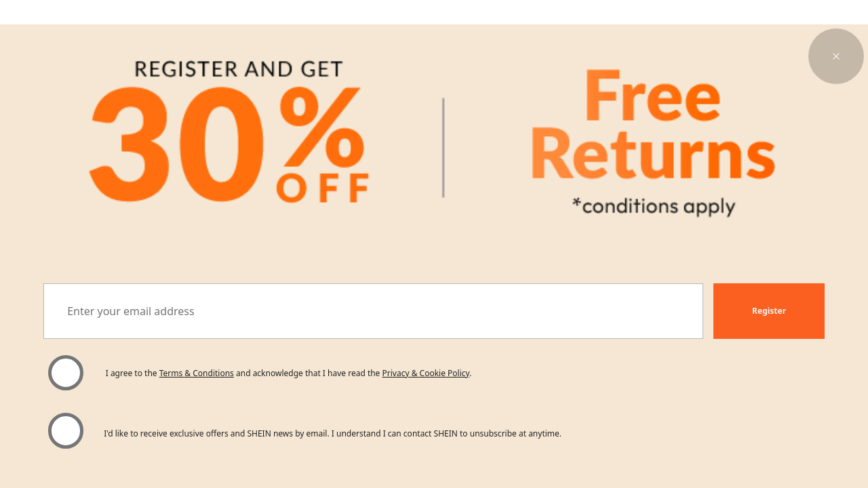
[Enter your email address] (373, 311)
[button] (836, 56)
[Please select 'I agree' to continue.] (66, 373)
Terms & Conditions (197, 373)
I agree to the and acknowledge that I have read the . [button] (289, 373)
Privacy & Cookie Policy (426, 373)
